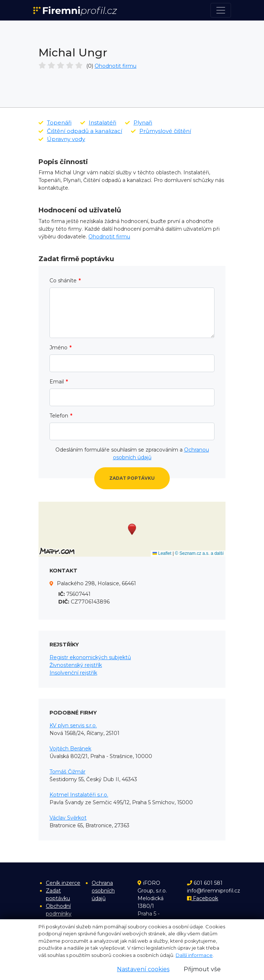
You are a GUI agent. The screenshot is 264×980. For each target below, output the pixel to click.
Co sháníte (63, 281)
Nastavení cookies (143, 969)
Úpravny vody (62, 139)
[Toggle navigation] (221, 10)
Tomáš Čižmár (67, 772)
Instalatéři (98, 122)
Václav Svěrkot (68, 818)
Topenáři (55, 122)
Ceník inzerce (63, 883)
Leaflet (162, 553)
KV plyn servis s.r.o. (73, 725)
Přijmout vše (202, 969)
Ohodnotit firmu (115, 66)
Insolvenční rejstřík (73, 673)
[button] (132, 529)
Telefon (59, 416)
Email (57, 382)
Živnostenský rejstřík (76, 665)
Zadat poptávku (132, 478)
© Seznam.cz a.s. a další (199, 553)
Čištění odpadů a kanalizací (80, 131)
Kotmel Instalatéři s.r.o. (79, 795)
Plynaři (139, 122)
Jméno (58, 348)
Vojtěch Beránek (70, 749)
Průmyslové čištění (161, 131)
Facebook (203, 898)
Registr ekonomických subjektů (90, 657)
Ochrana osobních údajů (103, 891)
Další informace (194, 955)
